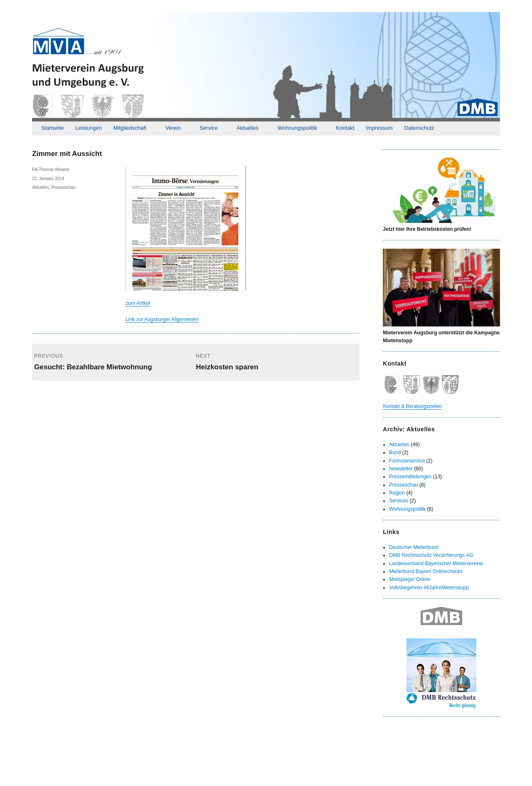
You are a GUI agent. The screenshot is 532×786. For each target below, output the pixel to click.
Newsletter (401, 469)
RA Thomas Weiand (50, 169)
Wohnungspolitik (297, 128)
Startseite (53, 128)
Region (397, 493)
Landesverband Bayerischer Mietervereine (436, 564)
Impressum (379, 128)
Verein (173, 128)
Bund (395, 452)
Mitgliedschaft (130, 128)
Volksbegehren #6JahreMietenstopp (429, 588)
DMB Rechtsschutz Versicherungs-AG (431, 555)
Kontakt (345, 128)
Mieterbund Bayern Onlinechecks (426, 571)
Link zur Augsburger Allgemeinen (162, 319)
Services (399, 501)
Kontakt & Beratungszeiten (412, 406)
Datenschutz (419, 128)
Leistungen (89, 128)
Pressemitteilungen (410, 477)
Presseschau (63, 187)
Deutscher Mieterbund (414, 547)
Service (208, 128)
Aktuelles (248, 128)
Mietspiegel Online (410, 579)
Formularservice (407, 461)
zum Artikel (138, 303)
